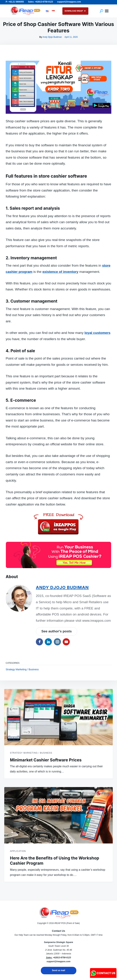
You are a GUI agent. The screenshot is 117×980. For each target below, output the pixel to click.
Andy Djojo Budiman (52, 37)
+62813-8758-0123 (62, 958)
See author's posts (57, 631)
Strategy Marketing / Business (22, 669)
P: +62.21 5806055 (15, 2)
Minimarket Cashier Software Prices (46, 760)
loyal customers (97, 333)
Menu (107, 11)
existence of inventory (60, 272)
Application (18, 851)
